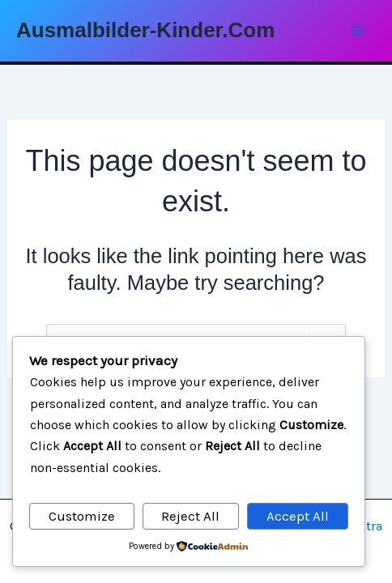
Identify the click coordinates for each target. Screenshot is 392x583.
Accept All (298, 516)
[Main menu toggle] (358, 31)
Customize (82, 516)
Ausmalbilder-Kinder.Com (145, 30)
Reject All (190, 516)
